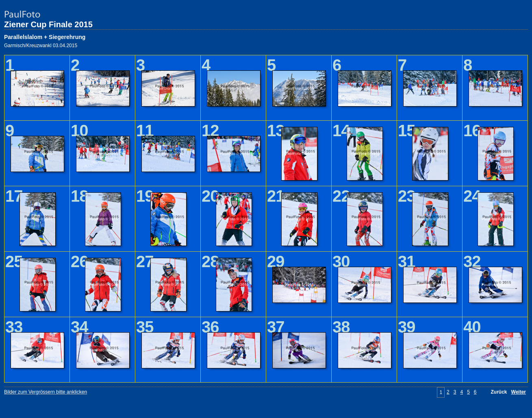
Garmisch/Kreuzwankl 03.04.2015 (41, 46)
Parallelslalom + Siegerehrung (45, 37)
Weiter (519, 392)
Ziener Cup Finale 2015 (48, 24)
